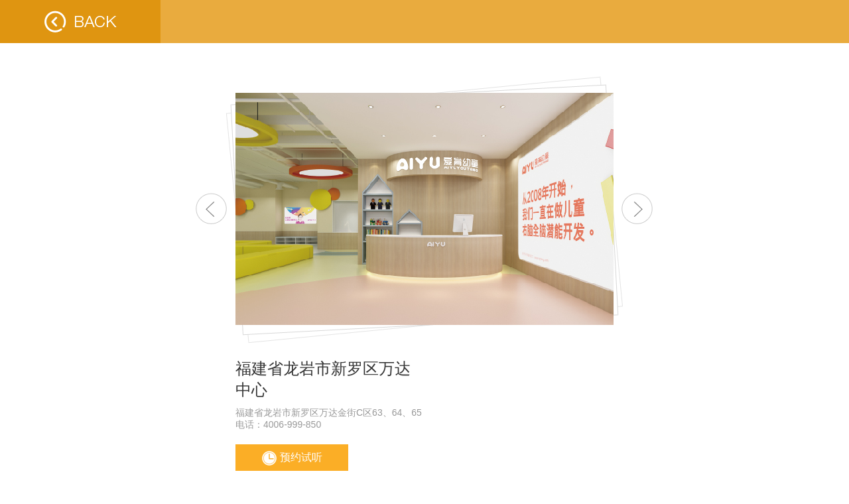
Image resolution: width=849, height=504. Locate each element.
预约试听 (292, 458)
